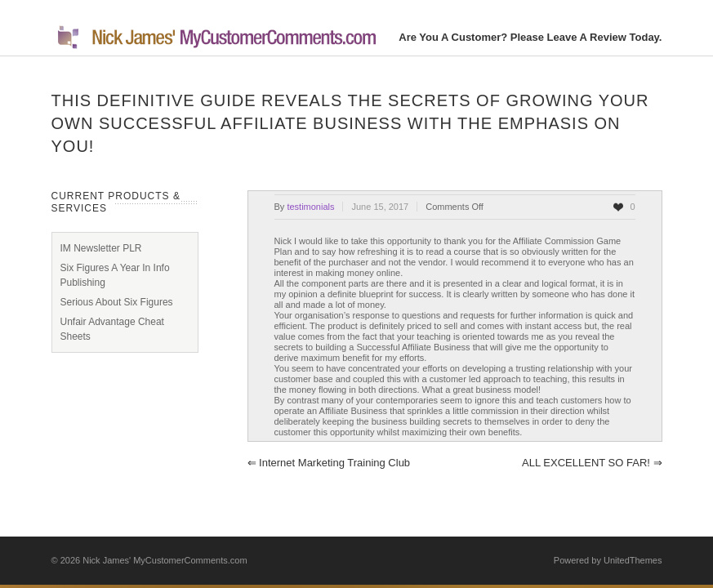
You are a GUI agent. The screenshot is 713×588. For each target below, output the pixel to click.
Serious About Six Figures (117, 302)
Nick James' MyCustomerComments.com (165, 560)
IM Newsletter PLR (101, 248)
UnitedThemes (633, 560)
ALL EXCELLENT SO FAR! (592, 463)
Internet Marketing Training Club (329, 463)
